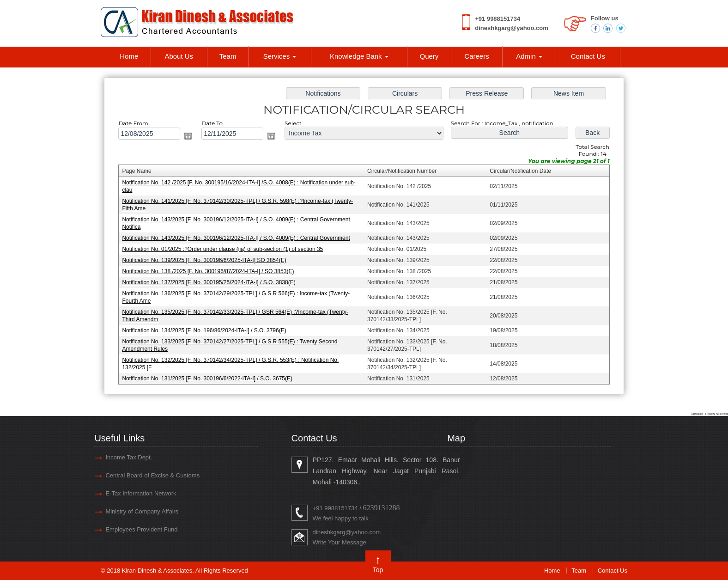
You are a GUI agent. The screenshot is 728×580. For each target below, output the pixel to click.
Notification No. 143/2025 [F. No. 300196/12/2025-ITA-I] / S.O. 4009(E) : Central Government (236, 238)
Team (228, 56)
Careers (476, 56)
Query (429, 56)
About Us (179, 56)
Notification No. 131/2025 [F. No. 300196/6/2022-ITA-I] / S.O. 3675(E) (207, 379)
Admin (529, 56)
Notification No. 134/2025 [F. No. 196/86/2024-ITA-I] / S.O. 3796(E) (204, 330)
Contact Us (588, 56)
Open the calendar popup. (188, 136)
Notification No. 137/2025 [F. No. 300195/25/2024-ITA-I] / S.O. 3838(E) (209, 282)
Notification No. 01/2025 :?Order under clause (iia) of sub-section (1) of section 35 (222, 249)
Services (280, 56)
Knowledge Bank (359, 56)
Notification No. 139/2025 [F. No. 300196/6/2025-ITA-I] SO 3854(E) (204, 260)
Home (129, 56)
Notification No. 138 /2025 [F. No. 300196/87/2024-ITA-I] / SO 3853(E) (208, 271)
